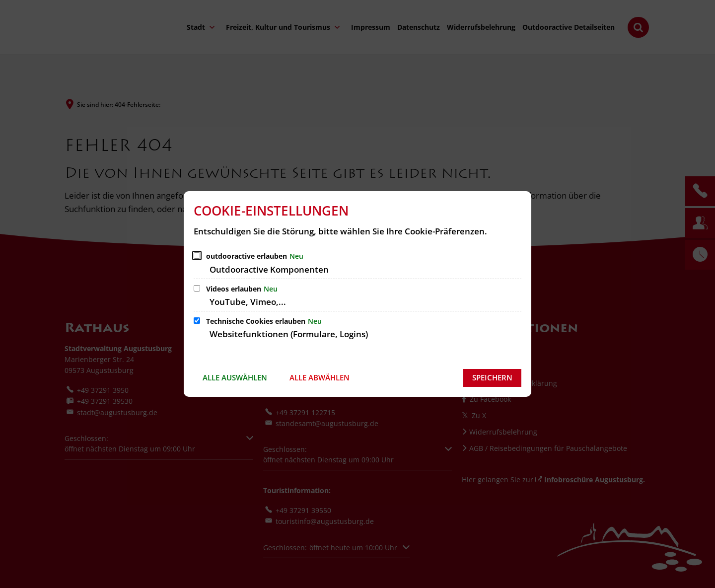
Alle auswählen (235, 377)
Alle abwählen (320, 377)
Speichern (492, 377)
